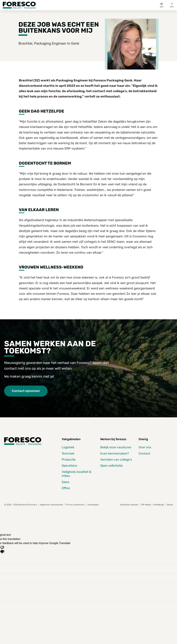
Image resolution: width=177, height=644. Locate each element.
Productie (69, 460)
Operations (69, 466)
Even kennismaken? (115, 453)
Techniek (68, 453)
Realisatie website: (130, 505)
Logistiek (68, 447)
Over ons (145, 447)
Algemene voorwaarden (52, 505)
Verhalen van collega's (116, 460)
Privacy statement (75, 505)
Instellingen (93, 505)
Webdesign (159, 505)
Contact (144, 453)
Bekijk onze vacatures (116, 447)
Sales (66, 482)
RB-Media (146, 505)
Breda (170, 505)
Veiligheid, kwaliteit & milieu (76, 474)
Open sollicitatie (111, 466)
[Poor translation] (2, 549)
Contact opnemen (26, 391)
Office (66, 488)
